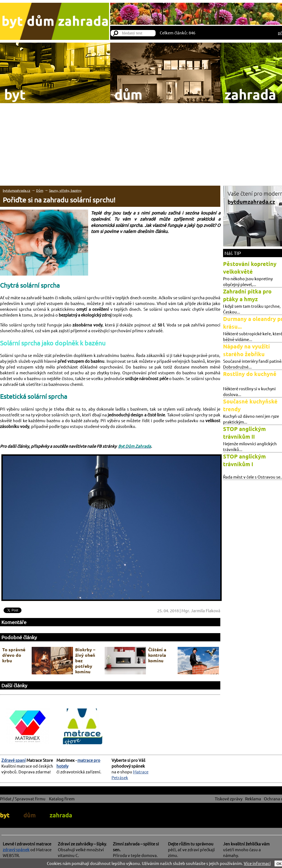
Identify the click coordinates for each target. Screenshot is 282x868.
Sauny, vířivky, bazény (65, 190)
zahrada (61, 815)
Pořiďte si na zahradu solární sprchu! (59, 200)
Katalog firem (62, 799)
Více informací (257, 863)
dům (30, 815)
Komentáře (14, 622)
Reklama (253, 799)
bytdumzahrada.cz (17, 190)
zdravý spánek (16, 849)
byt (5, 815)
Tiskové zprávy (229, 799)
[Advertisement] (141, 144)
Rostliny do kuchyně (250, 374)
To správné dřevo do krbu (14, 655)
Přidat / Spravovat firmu (23, 799)
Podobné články (19, 637)
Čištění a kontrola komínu (157, 655)
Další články (14, 685)
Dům (40, 190)
